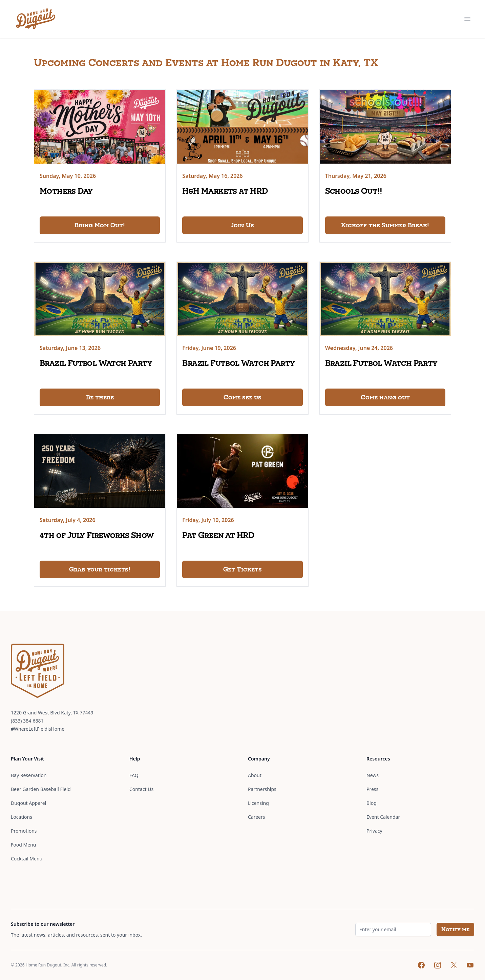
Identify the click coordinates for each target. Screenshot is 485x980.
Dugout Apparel (28, 803)
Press (372, 789)
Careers (256, 817)
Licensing (258, 803)
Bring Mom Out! (100, 225)
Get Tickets (242, 569)
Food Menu (23, 845)
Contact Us (141, 789)
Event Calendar (383, 817)
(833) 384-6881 (27, 721)
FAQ (134, 775)
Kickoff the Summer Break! (385, 225)
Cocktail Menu (27, 859)
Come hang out (385, 397)
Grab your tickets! (100, 569)
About (255, 775)
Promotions (24, 831)
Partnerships (262, 789)
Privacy (374, 831)
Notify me (455, 929)
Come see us (242, 397)
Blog (372, 803)
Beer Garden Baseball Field (41, 789)
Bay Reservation (29, 775)
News (373, 775)
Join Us (242, 225)
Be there (100, 397)
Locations (22, 817)
